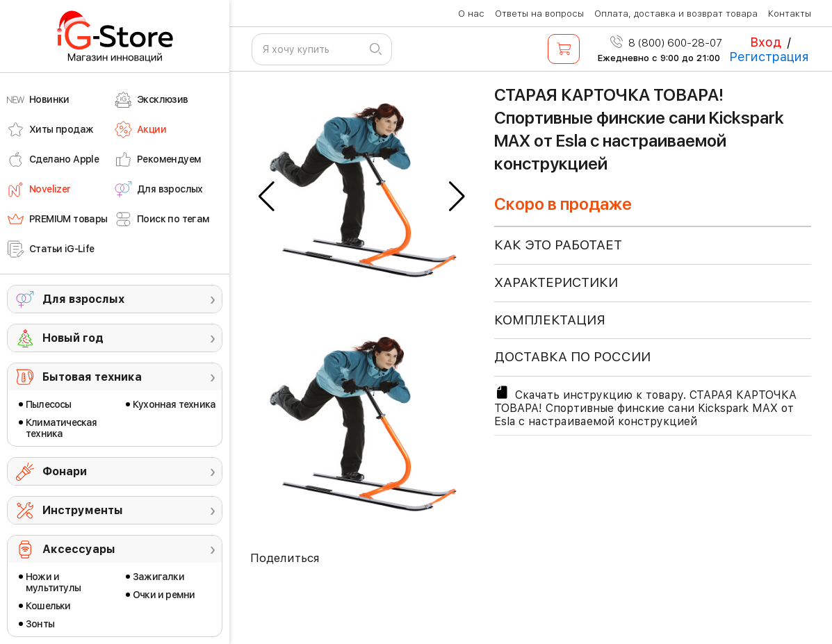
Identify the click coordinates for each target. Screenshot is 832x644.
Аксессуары (79, 549)
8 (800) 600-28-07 (666, 43)
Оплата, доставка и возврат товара (676, 14)
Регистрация (769, 57)
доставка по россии (572, 357)
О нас (471, 14)
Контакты (790, 14)
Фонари (65, 471)
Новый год (73, 338)
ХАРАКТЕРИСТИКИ (556, 282)
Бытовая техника (92, 377)
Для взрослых (83, 299)
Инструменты (83, 510)
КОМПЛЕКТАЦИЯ (550, 320)
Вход (766, 42)
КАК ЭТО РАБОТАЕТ (558, 245)
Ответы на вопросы (539, 14)
